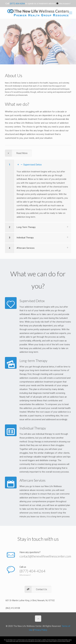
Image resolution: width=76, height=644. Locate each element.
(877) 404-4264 (17, 3)
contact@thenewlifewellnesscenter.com (45, 556)
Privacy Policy (41, 630)
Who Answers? (65, 4)
